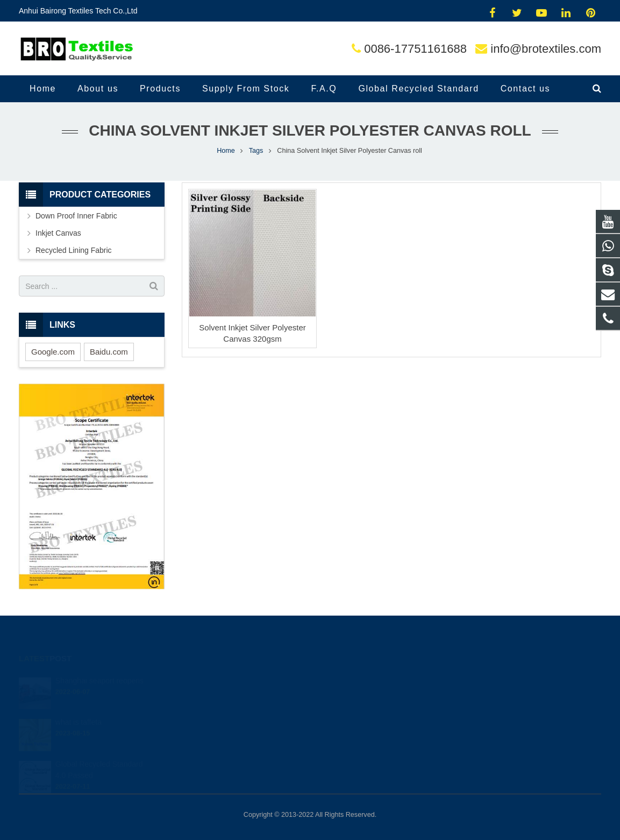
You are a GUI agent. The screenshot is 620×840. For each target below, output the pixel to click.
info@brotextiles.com (546, 49)
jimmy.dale (345, 725)
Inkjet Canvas (58, 233)
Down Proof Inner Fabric (76, 216)
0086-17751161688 (415, 49)
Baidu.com (109, 352)
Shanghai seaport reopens (99, 666)
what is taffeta (79, 707)
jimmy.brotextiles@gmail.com (373, 678)
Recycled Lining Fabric (74, 250)
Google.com (53, 352)
